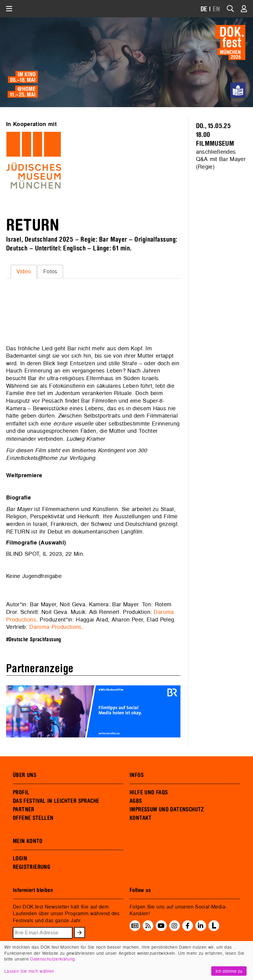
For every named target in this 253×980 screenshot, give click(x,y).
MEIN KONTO (28, 841)
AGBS (136, 801)
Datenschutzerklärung (52, 959)
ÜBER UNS (25, 775)
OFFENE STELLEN (33, 818)
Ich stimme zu (229, 971)
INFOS (137, 775)
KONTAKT (141, 818)
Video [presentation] (24, 271)
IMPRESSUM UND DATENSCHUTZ (167, 810)
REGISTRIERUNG (32, 867)
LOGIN (20, 859)
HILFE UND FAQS (149, 793)
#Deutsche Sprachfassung (34, 640)
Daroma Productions (55, 627)
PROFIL (21, 793)
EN (216, 9)
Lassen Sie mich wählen (29, 971)
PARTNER (24, 810)
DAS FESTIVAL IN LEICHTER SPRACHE (56, 801)
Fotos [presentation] (50, 271)
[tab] (24, 271)
